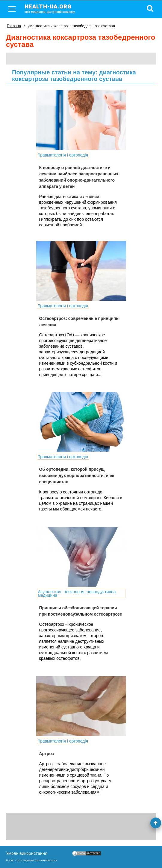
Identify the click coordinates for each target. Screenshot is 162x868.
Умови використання (27, 853)
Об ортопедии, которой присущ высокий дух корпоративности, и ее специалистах (77, 476)
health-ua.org (54, 8)
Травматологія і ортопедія (63, 155)
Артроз (47, 754)
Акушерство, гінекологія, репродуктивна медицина (77, 594)
